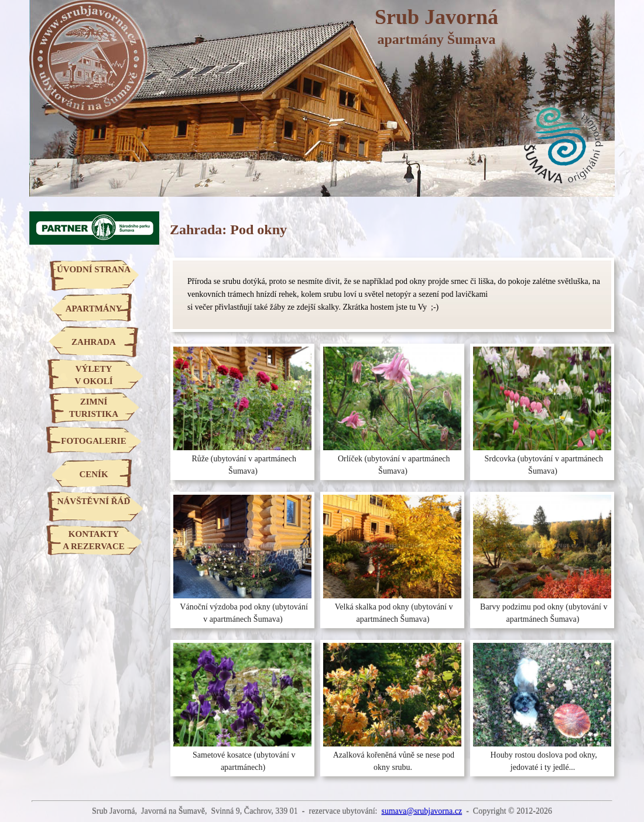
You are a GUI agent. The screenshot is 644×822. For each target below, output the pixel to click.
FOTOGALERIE (93, 441)
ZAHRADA (94, 342)
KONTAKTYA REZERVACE (93, 540)
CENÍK (93, 474)
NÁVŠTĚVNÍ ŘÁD (94, 501)
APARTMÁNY (94, 309)
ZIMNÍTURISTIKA (94, 408)
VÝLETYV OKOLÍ (93, 375)
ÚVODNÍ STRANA (94, 269)
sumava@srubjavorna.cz (422, 811)
